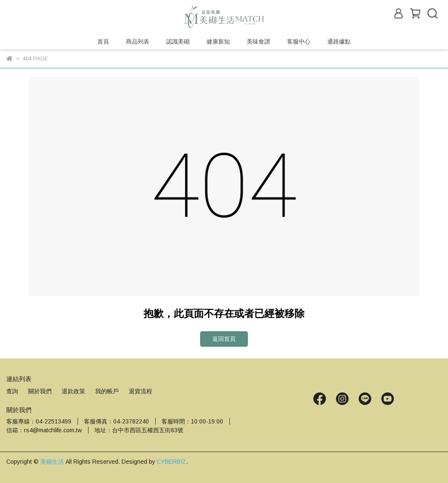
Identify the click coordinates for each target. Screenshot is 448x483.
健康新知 (218, 42)
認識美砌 (178, 42)
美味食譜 (258, 42)
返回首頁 (224, 339)
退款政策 (73, 391)
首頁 (103, 42)
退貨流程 (141, 391)
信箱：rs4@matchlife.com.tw (44, 430)
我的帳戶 (107, 391)
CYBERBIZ (172, 462)
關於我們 (40, 391)
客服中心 (299, 42)
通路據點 (339, 42)
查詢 (12, 391)
